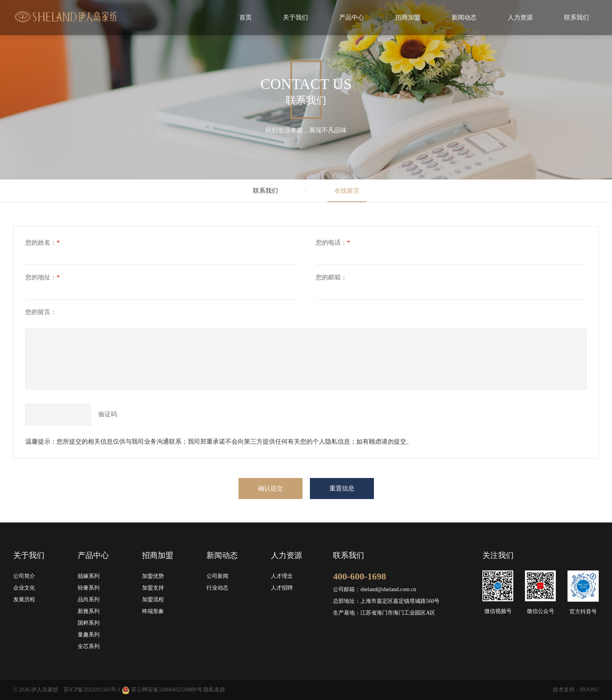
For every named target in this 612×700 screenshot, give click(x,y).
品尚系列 (89, 600)
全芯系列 (89, 646)
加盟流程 (153, 600)
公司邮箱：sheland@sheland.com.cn (374, 589)
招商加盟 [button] (408, 17)
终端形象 (153, 611)
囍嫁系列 (89, 576)
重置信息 (342, 488)
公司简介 (24, 576)
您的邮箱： (331, 277)
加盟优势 (153, 576)
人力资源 (286, 555)
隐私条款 (214, 690)
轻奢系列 (89, 588)
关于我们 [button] (295, 17)
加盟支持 (153, 588)
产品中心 (93, 555)
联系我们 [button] (576, 17)
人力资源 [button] (520, 17)
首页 (246, 17)
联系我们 (349, 555)
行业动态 (217, 588)
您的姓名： (43, 243)
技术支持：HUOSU (576, 690)
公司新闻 (217, 576)
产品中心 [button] (352, 17)
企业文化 (24, 588)
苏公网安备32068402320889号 (167, 690)
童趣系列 (89, 635)
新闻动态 (222, 555)
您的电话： (333, 243)
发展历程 (24, 600)
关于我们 (29, 555)
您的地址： (43, 277)
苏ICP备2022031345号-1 (92, 690)
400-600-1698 (359, 576)
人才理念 (282, 576)
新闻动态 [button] (464, 17)
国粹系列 (89, 623)
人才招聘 (282, 588)
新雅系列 (89, 611)
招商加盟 (158, 555)
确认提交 (270, 488)
